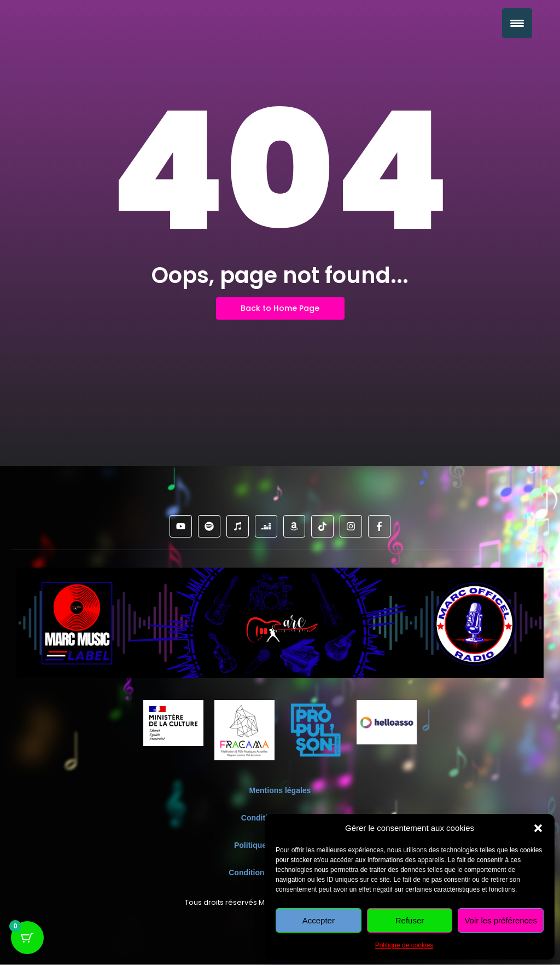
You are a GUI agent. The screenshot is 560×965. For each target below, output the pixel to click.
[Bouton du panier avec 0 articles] (27, 938)
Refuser (410, 920)
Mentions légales (280, 790)
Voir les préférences (501, 920)
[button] (538, 828)
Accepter (319, 920)
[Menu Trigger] (517, 23)
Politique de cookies (404, 945)
